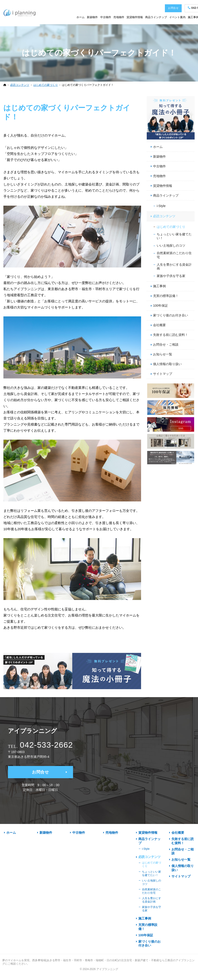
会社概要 (159, 325)
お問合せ (40, 772)
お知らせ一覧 (163, 354)
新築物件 (159, 157)
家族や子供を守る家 (171, 276)
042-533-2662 (46, 745)
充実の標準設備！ (166, 296)
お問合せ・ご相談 (166, 344)
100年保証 (160, 306)
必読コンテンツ (164, 216)
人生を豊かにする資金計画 (174, 267)
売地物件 (159, 176)
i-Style (161, 206)
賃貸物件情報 (163, 186)
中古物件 (159, 166)
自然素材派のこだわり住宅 (174, 255)
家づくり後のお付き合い (171, 315)
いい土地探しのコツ (171, 246)
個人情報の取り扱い (167, 364)
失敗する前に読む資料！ (171, 335)
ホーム (158, 147)
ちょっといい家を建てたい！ (174, 236)
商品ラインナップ (166, 195)
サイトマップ (163, 374)
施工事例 (159, 286)
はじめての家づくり (171, 227)
